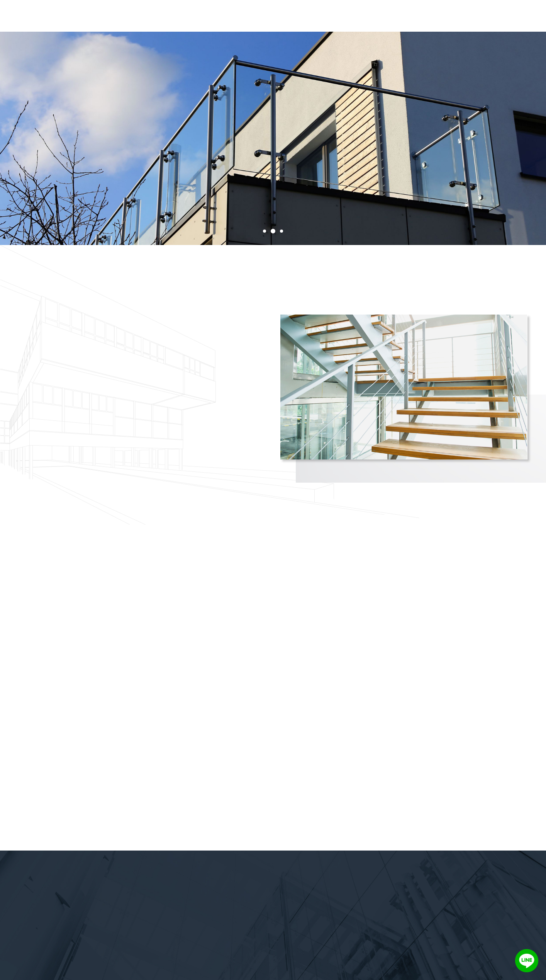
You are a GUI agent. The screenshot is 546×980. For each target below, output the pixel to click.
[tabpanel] (273, 138)
